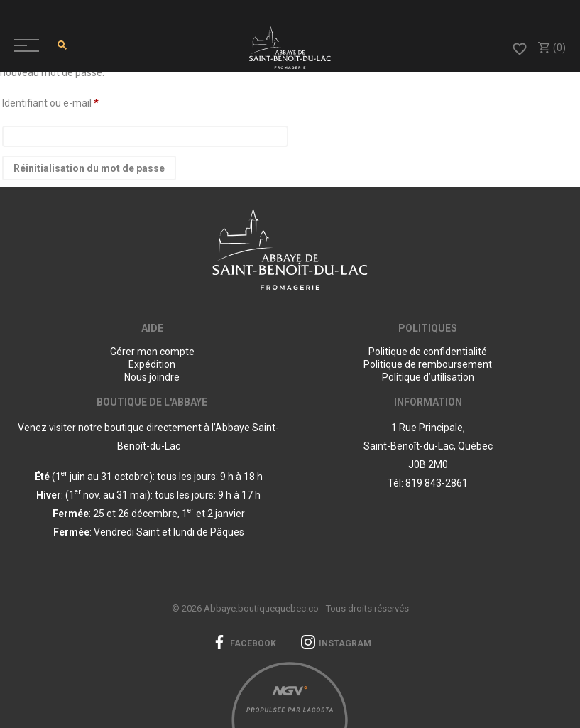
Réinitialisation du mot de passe (89, 168)
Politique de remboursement (428, 364)
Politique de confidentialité (428, 352)
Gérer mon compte (152, 352)
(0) (551, 48)
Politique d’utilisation (428, 377)
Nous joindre (152, 377)
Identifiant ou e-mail (50, 103)
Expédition (152, 364)
